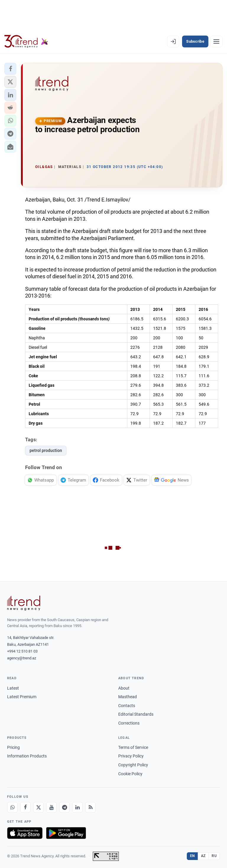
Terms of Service (133, 747)
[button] (10, 69)
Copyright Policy (133, 765)
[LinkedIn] (77, 807)
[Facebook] (25, 807)
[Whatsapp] (12, 807)
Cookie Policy (130, 774)
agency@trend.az (22, 658)
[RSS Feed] (90, 807)
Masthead (128, 697)
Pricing (13, 747)
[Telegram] (64, 807)
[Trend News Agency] (24, 603)
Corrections (129, 723)
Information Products (27, 756)
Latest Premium (22, 697)
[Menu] (216, 41)
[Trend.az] (26, 41)
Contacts (127, 706)
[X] (38, 807)
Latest (13, 688)
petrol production (46, 450)
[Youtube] (51, 807)
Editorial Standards (136, 714)
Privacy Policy (131, 756)
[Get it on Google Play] (66, 833)
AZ (203, 856)
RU (214, 856)
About (124, 688)
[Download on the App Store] (25, 833)
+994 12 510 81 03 (22, 651)
